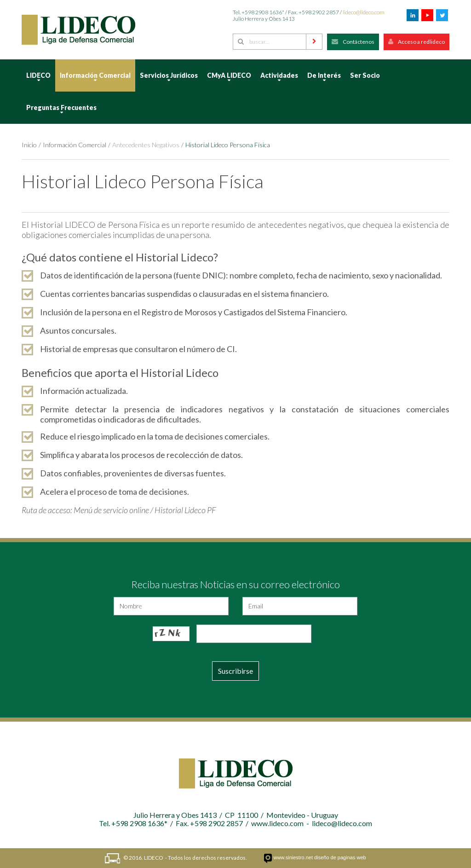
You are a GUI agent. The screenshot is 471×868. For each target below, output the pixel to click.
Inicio (29, 145)
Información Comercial (75, 145)
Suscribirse (235, 671)
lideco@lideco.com (364, 12)
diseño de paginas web (340, 857)
